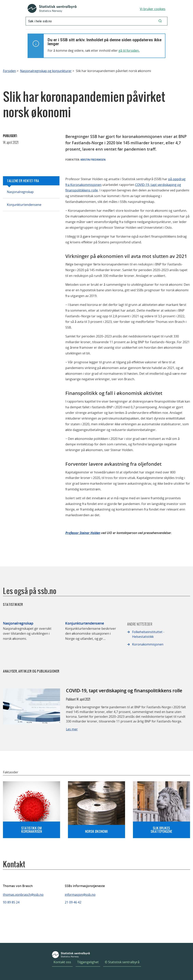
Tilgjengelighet (88, 962)
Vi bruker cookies (153, 9)
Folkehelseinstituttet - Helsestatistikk (148, 634)
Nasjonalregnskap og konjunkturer (46, 71)
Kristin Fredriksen (93, 160)
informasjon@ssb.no (80, 895)
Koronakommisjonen (148, 644)
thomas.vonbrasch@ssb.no (23, 895)
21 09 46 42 (73, 902)
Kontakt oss (62, 962)
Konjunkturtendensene (24, 205)
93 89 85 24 (11, 902)
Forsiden (9, 71)
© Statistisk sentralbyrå (122, 962)
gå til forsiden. (129, 51)
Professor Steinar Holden (83, 533)
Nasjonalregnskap (20, 192)
